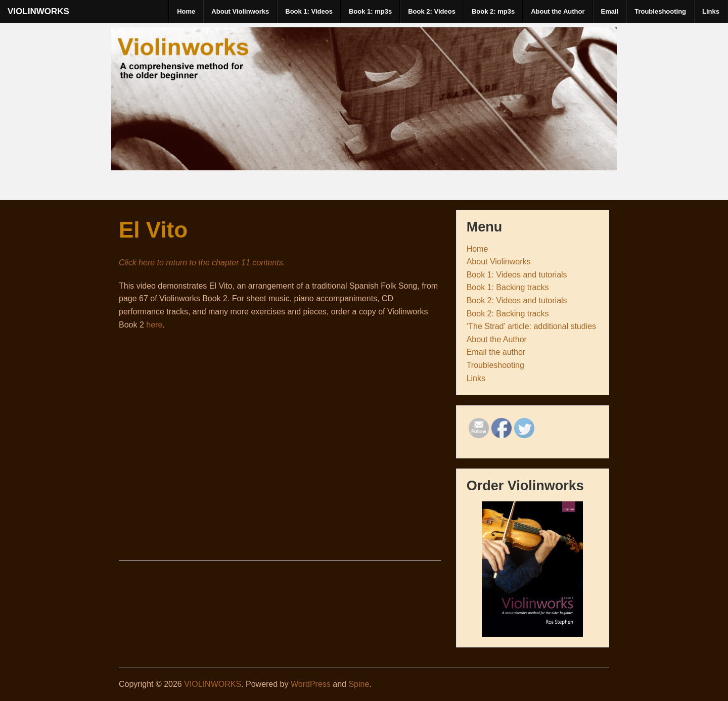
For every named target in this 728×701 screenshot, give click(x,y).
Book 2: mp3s (493, 11)
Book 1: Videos (309, 11)
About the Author (558, 11)
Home (186, 11)
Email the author (496, 352)
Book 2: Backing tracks (508, 314)
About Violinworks (240, 11)
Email (610, 11)
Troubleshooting (660, 11)
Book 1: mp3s (370, 11)
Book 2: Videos (432, 11)
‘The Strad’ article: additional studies (531, 326)
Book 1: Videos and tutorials (517, 275)
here (154, 325)
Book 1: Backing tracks (508, 287)
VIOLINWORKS (38, 11)
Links (711, 11)
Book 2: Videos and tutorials (517, 300)
